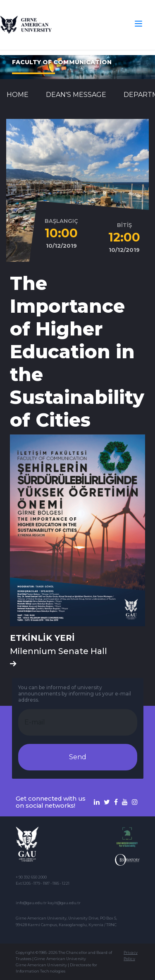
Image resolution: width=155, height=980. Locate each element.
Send (78, 757)
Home (18, 95)
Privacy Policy (130, 956)
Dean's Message (76, 95)
